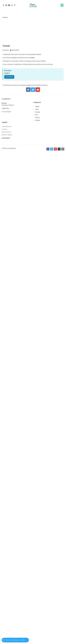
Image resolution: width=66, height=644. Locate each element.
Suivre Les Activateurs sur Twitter (14, 640)
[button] (62, 5)
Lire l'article (9, 77)
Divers (6, 17)
